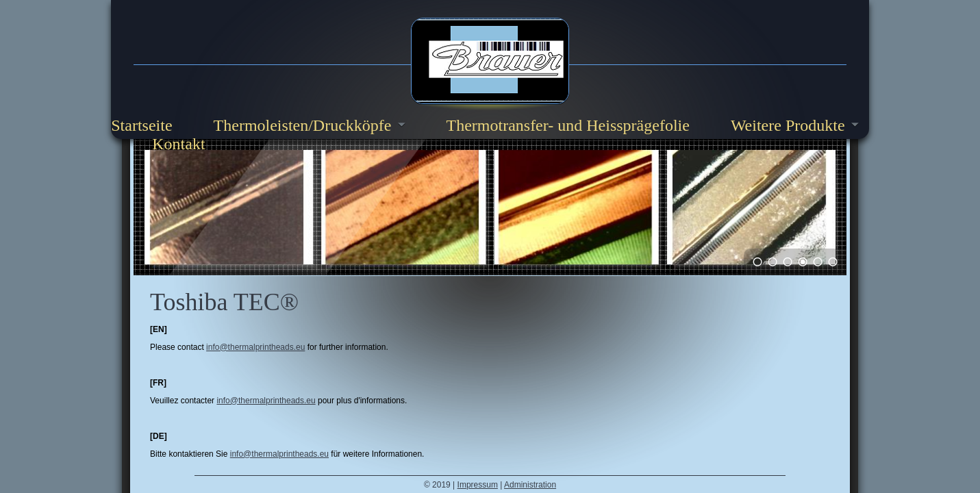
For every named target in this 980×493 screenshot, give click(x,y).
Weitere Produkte (788, 125)
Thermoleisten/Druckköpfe (303, 125)
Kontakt (178, 144)
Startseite (141, 125)
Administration (530, 485)
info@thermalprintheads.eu (255, 347)
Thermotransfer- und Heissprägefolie (568, 125)
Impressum (478, 485)
